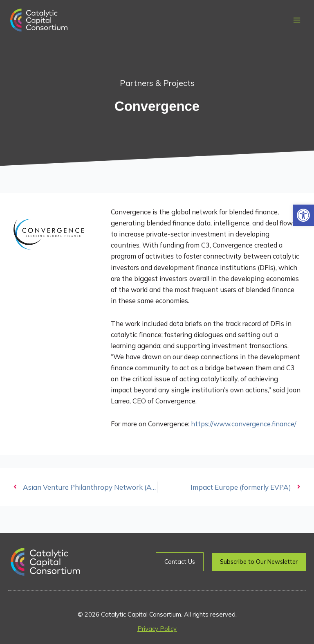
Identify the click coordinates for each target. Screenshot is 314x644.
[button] (303, 215)
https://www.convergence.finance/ (244, 424)
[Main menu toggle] (297, 20)
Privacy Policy (157, 629)
